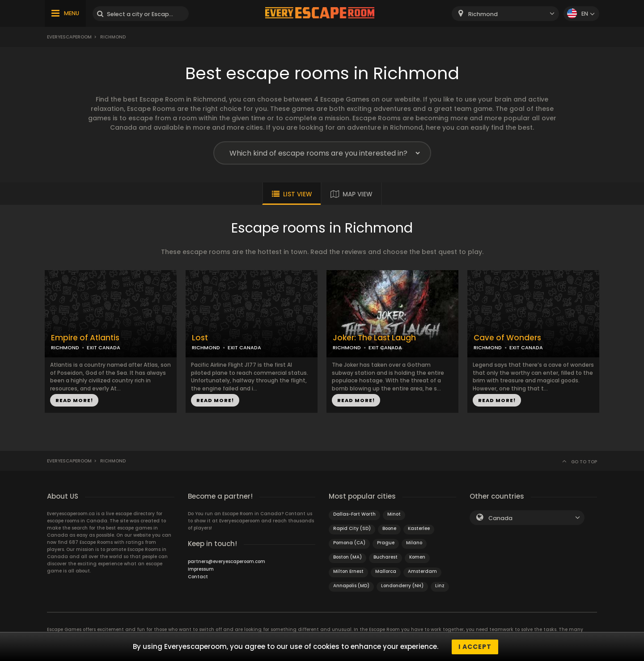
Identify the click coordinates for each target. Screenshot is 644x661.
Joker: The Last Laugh (374, 338)
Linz (440, 586)
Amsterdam (422, 571)
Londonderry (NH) (402, 586)
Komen (417, 557)
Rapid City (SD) (352, 528)
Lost (200, 338)
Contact (198, 577)
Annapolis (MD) (351, 586)
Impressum (201, 569)
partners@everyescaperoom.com (227, 561)
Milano (414, 543)
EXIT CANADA (104, 347)
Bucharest (386, 557)
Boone (389, 528)
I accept (475, 647)
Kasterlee (419, 528)
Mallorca (386, 571)
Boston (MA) (347, 557)
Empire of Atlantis (85, 338)
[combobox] (505, 14)
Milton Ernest (348, 571)
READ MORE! (74, 400)
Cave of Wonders (507, 338)
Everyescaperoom (69, 37)
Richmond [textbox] (483, 14)
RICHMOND (65, 347)
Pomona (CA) (349, 543)
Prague (386, 543)
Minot (394, 514)
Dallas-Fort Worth (354, 514)
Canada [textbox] (500, 518)
